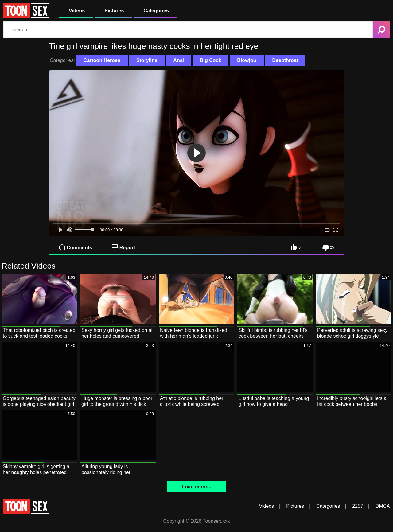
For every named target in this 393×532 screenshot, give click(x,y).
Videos (77, 11)
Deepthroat (285, 60)
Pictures (114, 11)
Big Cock (210, 60)
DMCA (383, 506)
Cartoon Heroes (102, 60)
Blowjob (247, 60)
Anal (179, 60)
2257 (358, 506)
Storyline (147, 60)
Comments (76, 247)
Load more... (196, 487)
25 (328, 248)
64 (297, 247)
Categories (156, 11)
